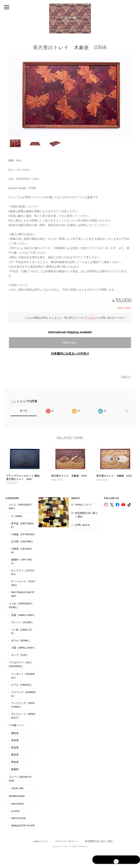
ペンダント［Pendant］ (23, 673)
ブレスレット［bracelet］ (23, 713)
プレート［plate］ (22, 620)
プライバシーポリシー (66, 839)
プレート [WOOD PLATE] (20, 776)
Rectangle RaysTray (23, 592)
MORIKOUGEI (17, 793)
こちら (91, 317)
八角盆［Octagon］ (23, 535)
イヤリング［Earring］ (23, 691)
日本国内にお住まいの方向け (70, 353)
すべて (24, 411)
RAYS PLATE (18, 816)
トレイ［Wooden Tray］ (20, 507)
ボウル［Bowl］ (21, 638)
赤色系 (15, 738)
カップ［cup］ (20, 652)
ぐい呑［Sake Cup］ (21, 629)
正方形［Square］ (22, 543)
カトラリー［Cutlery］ (23, 570)
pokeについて (83, 506)
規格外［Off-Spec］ (21, 559)
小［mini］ (17, 517)
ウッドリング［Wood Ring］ (23, 702)
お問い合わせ (83, 526)
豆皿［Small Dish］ (23, 612)
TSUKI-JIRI (17, 786)
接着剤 (15, 767)
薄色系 (15, 759)
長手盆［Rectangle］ (22, 526)
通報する (126, 377)
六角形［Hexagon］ (23, 550)
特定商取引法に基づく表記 (86, 516)
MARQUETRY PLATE (23, 823)
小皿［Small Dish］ (23, 645)
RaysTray (17, 801)
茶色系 (15, 745)
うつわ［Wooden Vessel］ (20, 603)
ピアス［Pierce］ (22, 682)
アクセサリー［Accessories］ (20, 662)
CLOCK (15, 809)
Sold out (70, 342)
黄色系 (15, 752)
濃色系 (15, 731)
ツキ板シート (16, 723)
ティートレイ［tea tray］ (23, 581)
